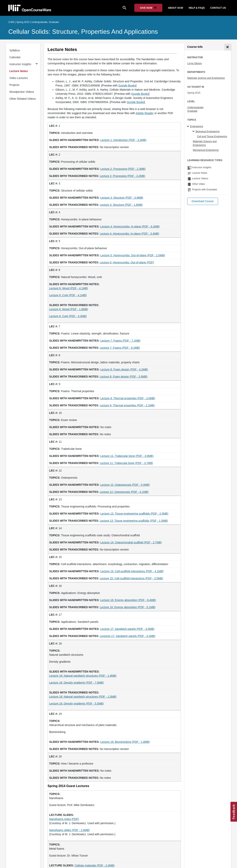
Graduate (192, 111)
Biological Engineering (207, 132)
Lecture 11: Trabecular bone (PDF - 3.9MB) (127, 456)
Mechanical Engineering (206, 150)
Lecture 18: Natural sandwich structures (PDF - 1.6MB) (83, 676)
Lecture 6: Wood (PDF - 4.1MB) (69, 288)
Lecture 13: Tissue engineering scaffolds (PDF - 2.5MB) (134, 514)
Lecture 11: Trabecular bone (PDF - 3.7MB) (126, 463)
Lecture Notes (19, 71)
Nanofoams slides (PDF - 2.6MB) (69, 830)
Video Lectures (19, 78)
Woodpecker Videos (22, 92)
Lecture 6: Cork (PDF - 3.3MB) (68, 316)
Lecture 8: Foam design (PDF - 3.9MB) (124, 377)
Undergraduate (195, 107)
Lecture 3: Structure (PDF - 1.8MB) (121, 205)
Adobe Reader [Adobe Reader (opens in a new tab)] (145, 113)
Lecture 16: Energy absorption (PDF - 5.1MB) (128, 607)
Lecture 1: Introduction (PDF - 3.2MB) (123, 140)
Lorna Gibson (195, 63)
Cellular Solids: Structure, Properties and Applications (83, 32)
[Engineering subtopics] (189, 127)
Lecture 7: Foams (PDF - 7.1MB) (120, 341)
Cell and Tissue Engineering (212, 136)
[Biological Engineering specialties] (194, 132)
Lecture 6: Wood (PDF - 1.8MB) (69, 309)
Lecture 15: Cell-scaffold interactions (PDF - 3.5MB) (132, 578)
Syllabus (15, 50)
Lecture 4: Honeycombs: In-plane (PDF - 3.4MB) (130, 234)
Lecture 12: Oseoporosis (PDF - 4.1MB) (124, 492)
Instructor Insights (20, 64)
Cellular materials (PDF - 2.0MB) (95, 865)
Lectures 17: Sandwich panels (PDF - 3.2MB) (128, 636)
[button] (203, 201)
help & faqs (197, 8)
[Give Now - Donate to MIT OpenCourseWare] (148, 8)
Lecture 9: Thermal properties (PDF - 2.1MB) (127, 405)
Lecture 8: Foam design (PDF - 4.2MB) (124, 369)
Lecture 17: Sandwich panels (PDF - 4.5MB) (127, 629)
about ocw (175, 8)
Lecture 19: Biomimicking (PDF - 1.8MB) (125, 742)
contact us (218, 8)
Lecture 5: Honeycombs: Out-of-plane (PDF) (127, 262)
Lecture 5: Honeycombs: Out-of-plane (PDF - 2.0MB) (133, 255)
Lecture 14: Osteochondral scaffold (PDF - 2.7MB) (131, 542)
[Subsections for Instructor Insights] (37, 64)
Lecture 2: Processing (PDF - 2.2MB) (123, 176)
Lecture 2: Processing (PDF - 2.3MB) (123, 169)
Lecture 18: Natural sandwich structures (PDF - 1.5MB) (83, 697)
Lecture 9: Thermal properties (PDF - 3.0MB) (128, 398)
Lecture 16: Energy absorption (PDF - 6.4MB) (128, 600)
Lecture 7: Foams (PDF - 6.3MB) (120, 348)
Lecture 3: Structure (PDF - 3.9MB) (122, 198)
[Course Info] (228, 47)
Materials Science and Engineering (206, 78)
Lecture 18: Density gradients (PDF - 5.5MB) (76, 704)
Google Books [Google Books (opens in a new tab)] (127, 85)
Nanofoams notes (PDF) (64, 819)
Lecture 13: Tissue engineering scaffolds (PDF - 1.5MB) (134, 521)
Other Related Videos (23, 99)
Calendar (15, 57)
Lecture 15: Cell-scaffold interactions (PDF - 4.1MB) (132, 571)
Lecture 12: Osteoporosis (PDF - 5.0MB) (125, 485)
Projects (15, 85)
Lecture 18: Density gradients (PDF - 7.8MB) (76, 683)
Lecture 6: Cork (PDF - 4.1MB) (68, 295)
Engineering (196, 126)
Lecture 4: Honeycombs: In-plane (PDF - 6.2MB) (130, 226)
